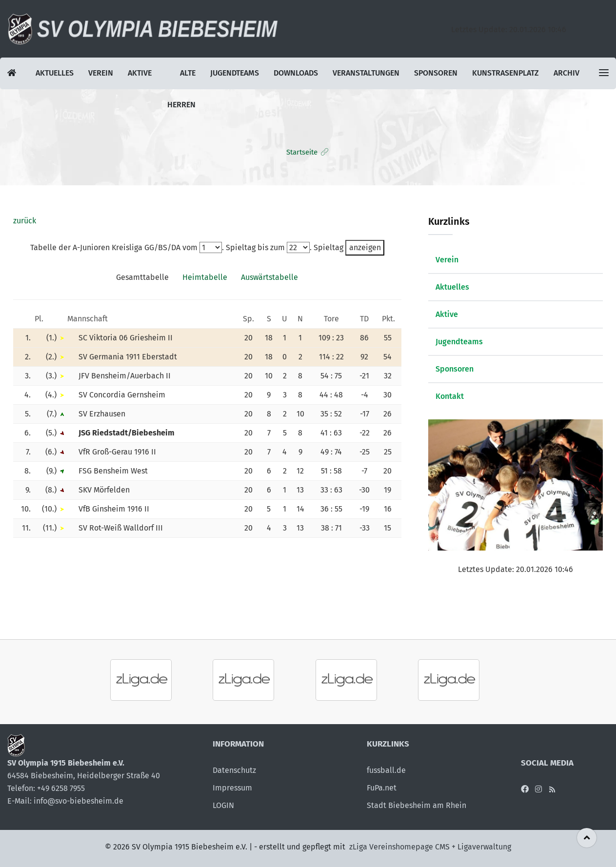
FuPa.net (382, 788)
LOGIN (223, 805)
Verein (101, 73)
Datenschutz (234, 770)
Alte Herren (181, 79)
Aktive (140, 73)
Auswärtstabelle (269, 277)
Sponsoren (436, 73)
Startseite (302, 152)
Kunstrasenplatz (506, 73)
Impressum (232, 788)
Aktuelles (55, 73)
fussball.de (386, 770)
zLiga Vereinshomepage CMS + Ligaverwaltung (430, 847)
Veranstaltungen (366, 73)
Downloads (296, 73)
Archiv (567, 73)
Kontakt (450, 396)
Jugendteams (234, 73)
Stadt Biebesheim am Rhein (417, 805)
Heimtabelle (205, 277)
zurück (25, 221)
